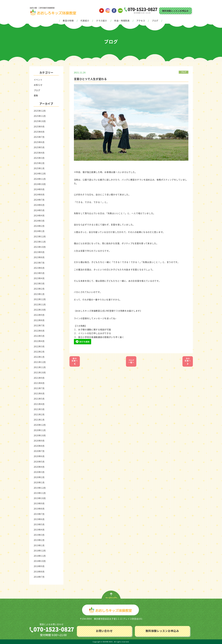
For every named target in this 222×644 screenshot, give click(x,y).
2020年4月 (39, 467)
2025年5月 (39, 147)
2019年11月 (40, 493)
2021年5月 (39, 399)
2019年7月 (39, 514)
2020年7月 (39, 451)
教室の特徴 (68, 21)
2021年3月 (39, 409)
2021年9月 (39, 378)
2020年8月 (39, 446)
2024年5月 (39, 210)
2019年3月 (39, 535)
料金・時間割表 (122, 21)
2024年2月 (39, 226)
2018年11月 (40, 556)
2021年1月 (39, 420)
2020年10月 (40, 435)
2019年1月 (39, 545)
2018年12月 (40, 551)
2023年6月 (39, 268)
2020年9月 (39, 441)
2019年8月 (39, 509)
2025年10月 (40, 121)
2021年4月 (39, 404)
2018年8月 (39, 572)
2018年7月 (39, 577)
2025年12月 (40, 111)
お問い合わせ (104, 631)
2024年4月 (39, 215)
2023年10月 (40, 247)
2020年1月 (39, 482)
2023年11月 (40, 242)
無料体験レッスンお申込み (175, 11)
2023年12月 (40, 236)
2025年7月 (39, 137)
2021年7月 (39, 388)
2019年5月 (39, 524)
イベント (38, 80)
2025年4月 (39, 153)
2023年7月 (39, 263)
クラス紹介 (102, 21)
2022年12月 (40, 299)
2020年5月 (39, 462)
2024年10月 (40, 184)
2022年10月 (40, 310)
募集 (36, 95)
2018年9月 (39, 566)
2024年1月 (39, 231)
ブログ (155, 21)
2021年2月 (39, 414)
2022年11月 (40, 304)
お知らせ (38, 85)
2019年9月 (39, 503)
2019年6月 (39, 519)
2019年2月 (39, 540)
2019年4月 (39, 530)
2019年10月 (40, 498)
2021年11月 (40, 367)
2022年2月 (39, 352)
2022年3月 (39, 346)
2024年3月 (39, 221)
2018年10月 (40, 561)
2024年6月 (39, 205)
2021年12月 (40, 362)
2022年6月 (39, 331)
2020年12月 (40, 425)
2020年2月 (39, 477)
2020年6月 (39, 456)
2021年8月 (39, 383)
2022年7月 (39, 325)
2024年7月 (39, 200)
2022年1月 (39, 357)
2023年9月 (39, 252)
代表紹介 (85, 21)
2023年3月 (39, 283)
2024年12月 (40, 173)
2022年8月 (39, 320)
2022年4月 (39, 341)
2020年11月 (40, 430)
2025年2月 (39, 163)
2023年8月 (39, 257)
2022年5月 (39, 336)
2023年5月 (39, 273)
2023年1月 (39, 294)
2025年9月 (39, 126)
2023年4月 (39, 278)
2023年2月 (39, 289)
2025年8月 (39, 132)
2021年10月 (40, 372)
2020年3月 (39, 472)
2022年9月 (39, 315)
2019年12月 (40, 488)
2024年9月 (39, 189)
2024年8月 (39, 194)
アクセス (141, 21)
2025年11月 (40, 116)
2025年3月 (39, 158)
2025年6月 (39, 142)
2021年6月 (39, 393)
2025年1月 (39, 168)
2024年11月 (40, 179)
